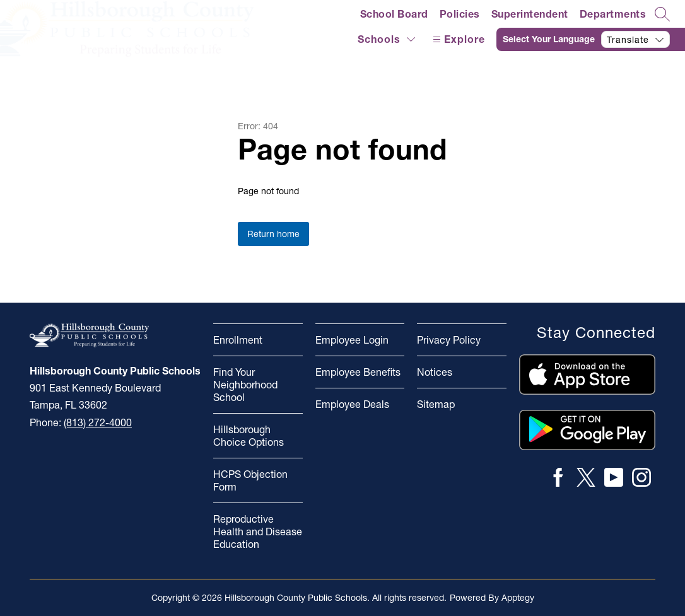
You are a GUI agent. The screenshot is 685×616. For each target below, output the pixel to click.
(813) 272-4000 (98, 422)
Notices (435, 372)
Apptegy (518, 598)
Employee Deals (352, 404)
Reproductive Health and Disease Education (258, 532)
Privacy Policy (449, 340)
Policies (460, 14)
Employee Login (352, 340)
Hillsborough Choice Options (249, 436)
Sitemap (436, 404)
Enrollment (238, 340)
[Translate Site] (591, 39)
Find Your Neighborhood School (245, 385)
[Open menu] (457, 39)
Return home (273, 234)
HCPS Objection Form (250, 480)
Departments (613, 14)
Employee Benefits (358, 372)
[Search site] (662, 14)
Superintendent (530, 14)
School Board (394, 14)
